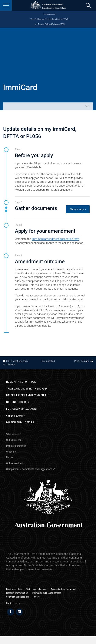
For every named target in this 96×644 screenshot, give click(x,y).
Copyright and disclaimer (18, 597)
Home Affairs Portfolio (21, 382)
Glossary (11, 452)
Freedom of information (17, 593)
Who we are (12, 434)
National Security (18, 402)
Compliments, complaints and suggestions (29, 469)
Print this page (84, 361)
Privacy (36, 597)
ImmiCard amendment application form (56, 239)
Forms (10, 457)
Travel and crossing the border (27, 389)
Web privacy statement (37, 589)
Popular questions (16, 446)
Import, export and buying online (27, 395)
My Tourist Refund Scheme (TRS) (50, 24)
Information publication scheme (46, 593)
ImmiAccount (50, 14)
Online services (14, 463)
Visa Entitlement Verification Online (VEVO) (50, 19)
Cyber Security (16, 416)
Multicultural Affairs (20, 422)
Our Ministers (14, 440)
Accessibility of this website (64, 589)
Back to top (13, 603)
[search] (88, 6)
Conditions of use (14, 589)
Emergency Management (22, 409)
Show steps (78, 209)
